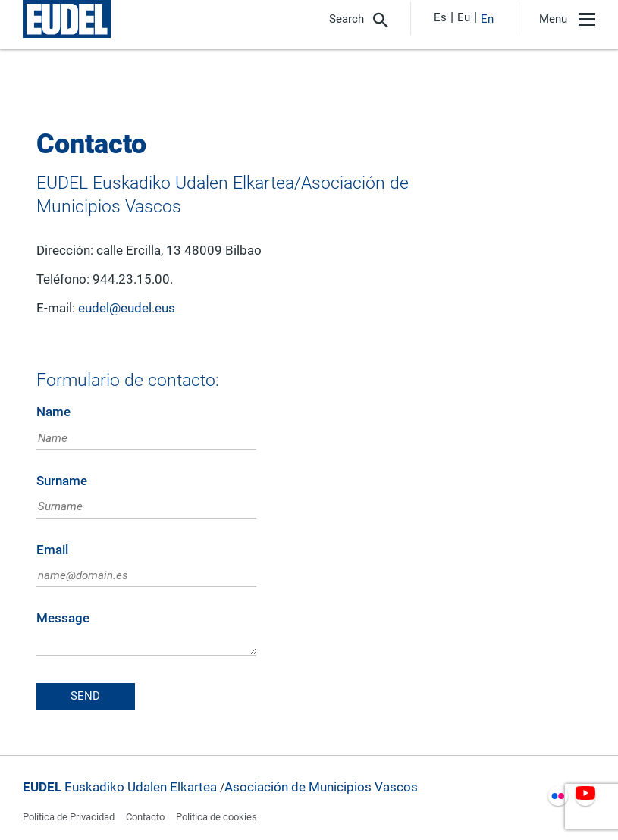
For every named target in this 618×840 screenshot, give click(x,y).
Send (85, 696)
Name (53, 412)
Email (52, 550)
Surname (62, 481)
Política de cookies (216, 817)
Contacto (145, 817)
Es (440, 17)
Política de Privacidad (69, 817)
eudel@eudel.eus (127, 308)
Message (63, 618)
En (487, 19)
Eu (464, 17)
